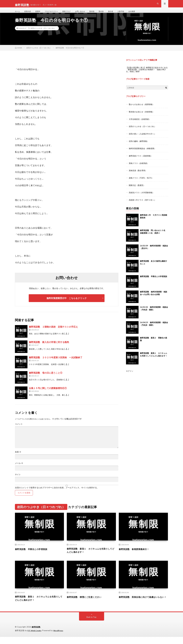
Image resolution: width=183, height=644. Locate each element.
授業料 (40, 14)
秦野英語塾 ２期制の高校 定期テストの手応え (53, 332)
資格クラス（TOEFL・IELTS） (142, 182)
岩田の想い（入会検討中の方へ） (143, 139)
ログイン (130, 375)
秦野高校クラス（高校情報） (141, 161)
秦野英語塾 (36, 634)
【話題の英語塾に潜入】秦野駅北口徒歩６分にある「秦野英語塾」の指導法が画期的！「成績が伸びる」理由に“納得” (146, 75)
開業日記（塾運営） (138, 190)
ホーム (18, 14)
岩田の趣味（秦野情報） (140, 146)
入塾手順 (132, 14)
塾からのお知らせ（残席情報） (142, 110)
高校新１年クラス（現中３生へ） (143, 204)
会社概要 (144, 14)
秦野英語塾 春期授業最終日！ (137, 554)
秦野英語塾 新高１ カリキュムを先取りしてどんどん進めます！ (91, 556)
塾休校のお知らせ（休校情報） (142, 117)
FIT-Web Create (35, 638)
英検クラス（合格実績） (140, 168)
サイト (18, 480)
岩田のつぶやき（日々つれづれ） (43, 34)
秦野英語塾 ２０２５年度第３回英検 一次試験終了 (56, 363)
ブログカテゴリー (55, 14)
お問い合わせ (87, 14)
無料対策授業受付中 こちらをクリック (67, 304)
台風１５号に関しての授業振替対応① (48, 394)
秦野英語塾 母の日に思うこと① (46, 378)
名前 (18, 457)
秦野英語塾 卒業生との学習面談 (154, 280)
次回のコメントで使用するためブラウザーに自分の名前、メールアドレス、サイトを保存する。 (57, 493)
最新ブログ (72, 14)
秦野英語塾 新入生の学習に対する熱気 (49, 348)
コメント (19, 430)
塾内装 (111, 14)
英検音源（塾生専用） (139, 175)
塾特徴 (100, 14)
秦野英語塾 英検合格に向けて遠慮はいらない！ (143, 605)
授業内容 (29, 14)
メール (19, 469)
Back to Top (91, 624)
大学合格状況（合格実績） (140, 124)
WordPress (60, 638)
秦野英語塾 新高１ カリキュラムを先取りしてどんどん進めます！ (39, 605)
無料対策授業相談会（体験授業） (143, 153)
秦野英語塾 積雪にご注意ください (87, 603)
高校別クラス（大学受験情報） (142, 197)
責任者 (121, 14)
